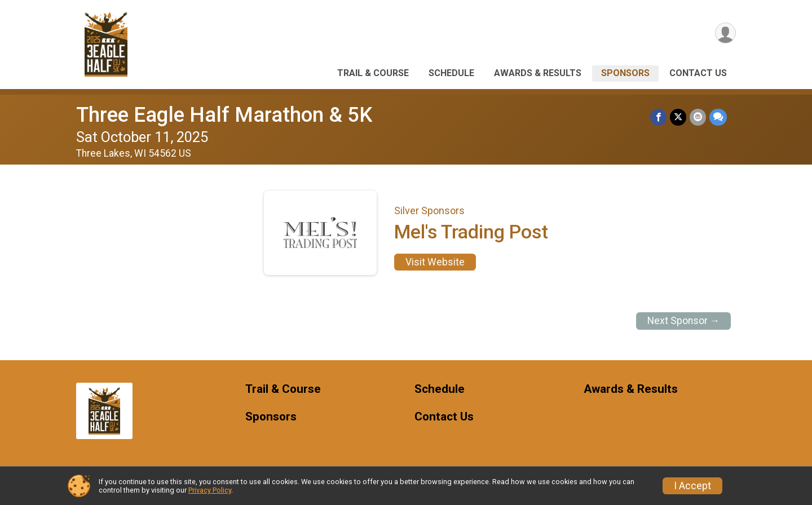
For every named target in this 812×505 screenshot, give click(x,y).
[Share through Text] (718, 117)
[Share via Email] (698, 117)
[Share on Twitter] (678, 117)
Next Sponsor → (684, 321)
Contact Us (698, 73)
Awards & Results (538, 73)
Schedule (451, 73)
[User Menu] (725, 33)
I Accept (692, 486)
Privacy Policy (210, 490)
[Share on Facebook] (658, 117)
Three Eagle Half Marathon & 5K (224, 115)
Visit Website (435, 262)
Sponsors (625, 73)
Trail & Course (373, 73)
